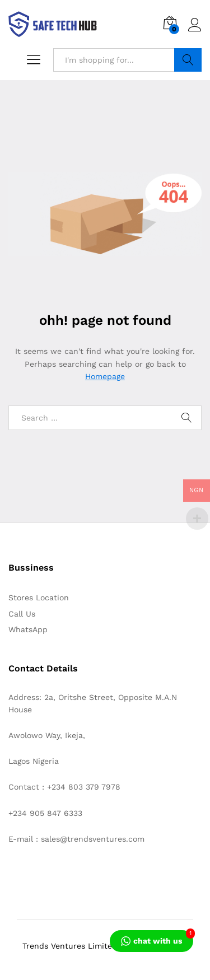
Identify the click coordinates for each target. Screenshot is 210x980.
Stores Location (39, 598)
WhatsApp (28, 629)
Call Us (22, 614)
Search (188, 60)
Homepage (105, 376)
